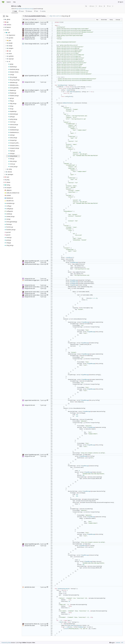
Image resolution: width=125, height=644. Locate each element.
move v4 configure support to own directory (36, 22)
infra (54, 16)
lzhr (15, 6)
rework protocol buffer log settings (34, 264)
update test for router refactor (33, 29)
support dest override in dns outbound (35, 400)
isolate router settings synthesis (33, 32)
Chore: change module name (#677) (34, 44)
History (111, 20)
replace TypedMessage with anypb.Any (35, 35)
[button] (47, 22)
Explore (9, 2)
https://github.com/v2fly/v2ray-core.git (24, 9)
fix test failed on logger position (33, 280)
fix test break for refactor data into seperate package (38, 30)
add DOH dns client (30, 37)
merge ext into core (30, 24)
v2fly (19, 6)
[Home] (3, 2)
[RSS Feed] (86, 6)
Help (14, 2)
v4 (60, 16)
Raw (97, 20)
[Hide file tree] (4, 16)
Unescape (118, 20)
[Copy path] (69, 16)
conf (57, 16)
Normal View (104, 20)
